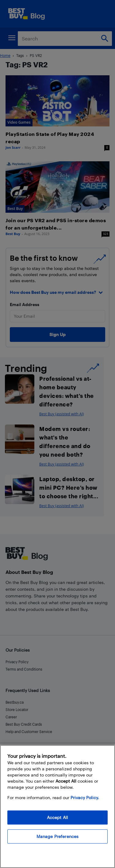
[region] (57, 806)
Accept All (57, 817)
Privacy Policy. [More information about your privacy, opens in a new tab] (85, 797)
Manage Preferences (58, 836)
